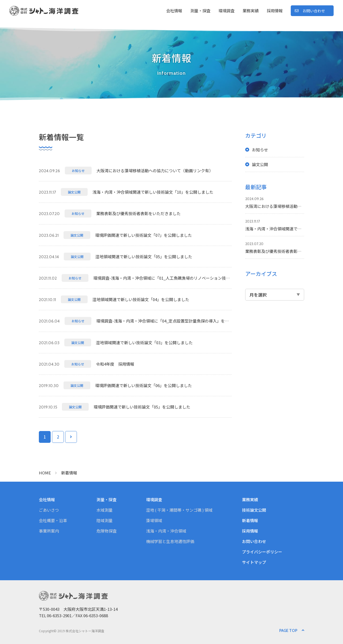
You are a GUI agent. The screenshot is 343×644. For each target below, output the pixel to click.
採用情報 (275, 11)
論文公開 (260, 164)
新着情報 (250, 520)
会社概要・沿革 (53, 520)
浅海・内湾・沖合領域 (166, 531)
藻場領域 (154, 520)
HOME (45, 473)
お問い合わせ (314, 11)
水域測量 (105, 510)
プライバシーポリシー (262, 552)
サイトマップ (254, 562)
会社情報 (174, 11)
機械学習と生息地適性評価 (170, 541)
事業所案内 (49, 531)
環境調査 (226, 11)
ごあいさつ (49, 510)
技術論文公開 (254, 510)
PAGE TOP (288, 631)
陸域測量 (105, 520)
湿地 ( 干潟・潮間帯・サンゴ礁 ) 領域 (179, 510)
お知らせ (260, 150)
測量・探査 (200, 11)
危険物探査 (107, 531)
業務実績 (251, 11)
